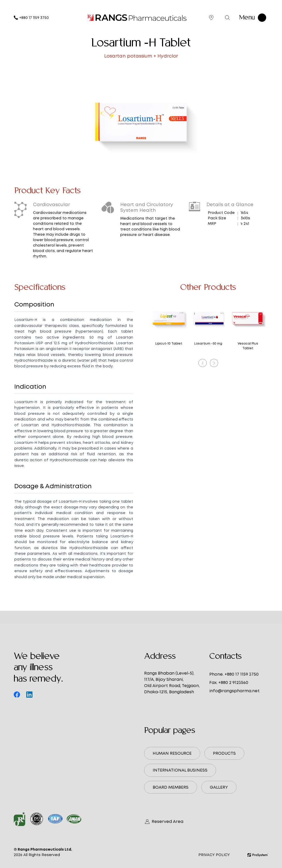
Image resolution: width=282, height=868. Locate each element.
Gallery (219, 787)
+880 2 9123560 (233, 682)
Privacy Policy (214, 855)
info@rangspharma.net (234, 691)
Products (224, 753)
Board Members (171, 787)
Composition (34, 304)
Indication (30, 386)
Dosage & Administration (53, 486)
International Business (180, 770)
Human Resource (172, 753)
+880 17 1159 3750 (31, 18)
